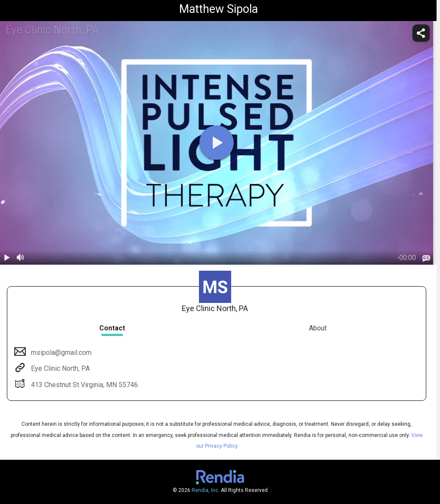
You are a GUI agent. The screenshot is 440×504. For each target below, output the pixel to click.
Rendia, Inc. (206, 490)
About (318, 328)
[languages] (426, 258)
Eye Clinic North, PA (60, 368)
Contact (112, 328)
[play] (217, 143)
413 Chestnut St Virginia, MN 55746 (84, 385)
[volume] (21, 258)
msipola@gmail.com (60, 353)
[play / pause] (7, 258)
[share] (421, 33)
